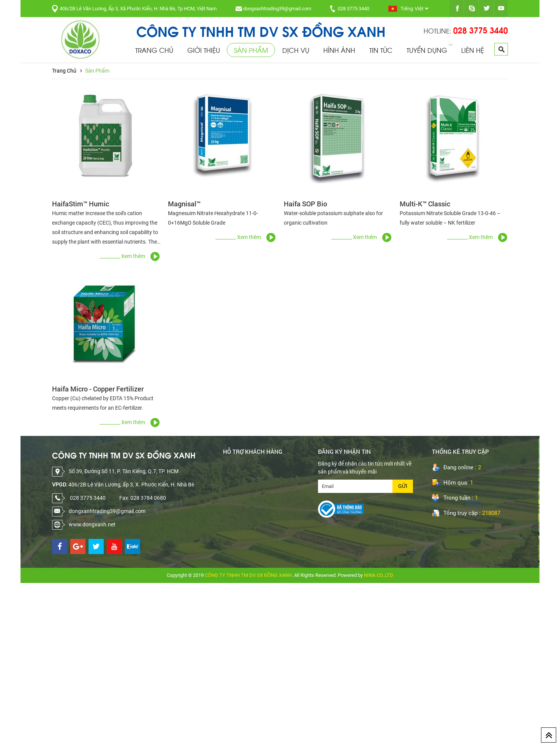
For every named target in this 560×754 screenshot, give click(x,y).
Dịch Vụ (296, 50)
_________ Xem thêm (122, 256)
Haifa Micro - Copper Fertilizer (98, 389)
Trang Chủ (154, 50)
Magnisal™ (184, 204)
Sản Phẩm (251, 50)
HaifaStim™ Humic (81, 204)
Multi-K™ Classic (425, 204)
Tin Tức (381, 50)
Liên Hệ (473, 50)
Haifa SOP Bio (305, 204)
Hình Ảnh (339, 50)
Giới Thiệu (204, 50)
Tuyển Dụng (427, 50)
